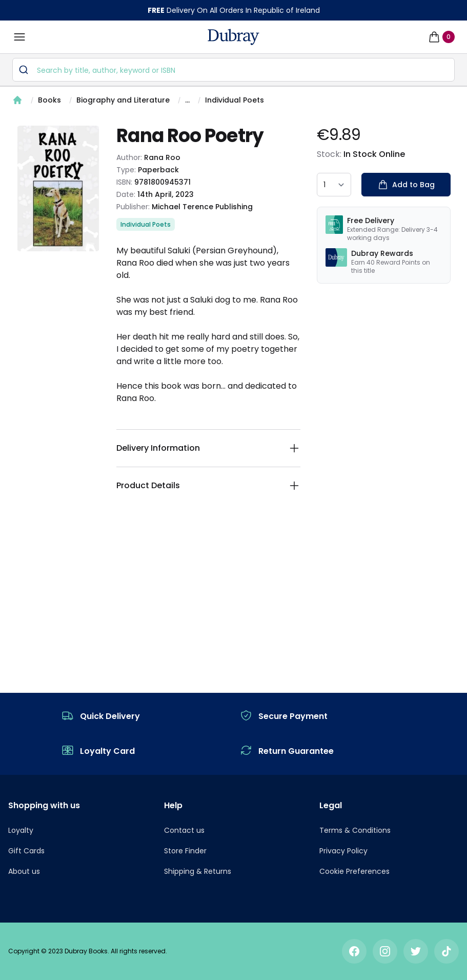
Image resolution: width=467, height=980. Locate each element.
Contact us (184, 830)
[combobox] (234, 70)
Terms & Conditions (355, 830)
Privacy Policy (343, 851)
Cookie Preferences (354, 871)
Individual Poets (235, 100)
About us (24, 871)
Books (49, 100)
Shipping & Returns (198, 871)
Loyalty (21, 830)
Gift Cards (26, 851)
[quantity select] (334, 185)
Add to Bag (406, 185)
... (187, 100)
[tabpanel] (58, 188)
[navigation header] (234, 37)
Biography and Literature (123, 100)
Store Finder (185, 851)
